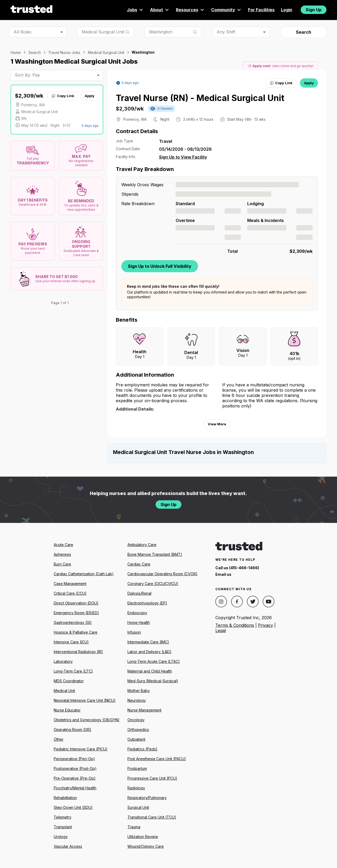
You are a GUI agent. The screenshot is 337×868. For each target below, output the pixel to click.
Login (287, 10)
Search (304, 32)
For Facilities (261, 10)
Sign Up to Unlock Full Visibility (160, 266)
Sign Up (314, 10)
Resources (190, 10)
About (160, 10)
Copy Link (63, 96)
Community (226, 10)
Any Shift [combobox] (226, 32)
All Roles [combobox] (23, 32)
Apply (90, 96)
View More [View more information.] (217, 424)
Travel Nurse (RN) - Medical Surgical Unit (200, 98)
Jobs (135, 10)
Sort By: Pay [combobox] (27, 75)
